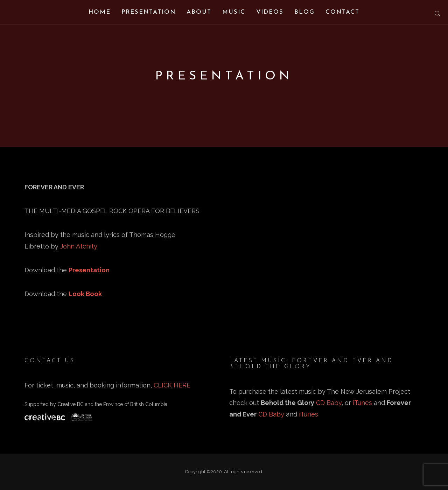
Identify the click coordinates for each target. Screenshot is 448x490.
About (199, 12)
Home (100, 12)
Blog (304, 12)
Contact (342, 12)
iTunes (362, 403)
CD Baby (329, 403)
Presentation (149, 12)
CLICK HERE (172, 385)
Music (234, 12)
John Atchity (79, 246)
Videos (270, 12)
